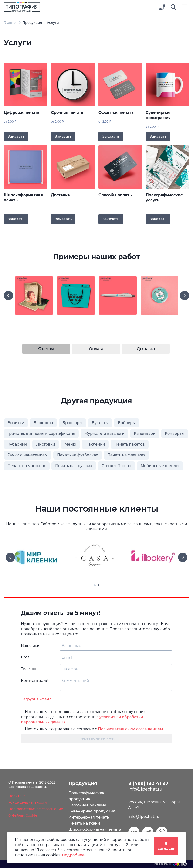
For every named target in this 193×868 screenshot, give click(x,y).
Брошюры (72, 423)
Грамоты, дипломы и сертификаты (41, 434)
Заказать (16, 136)
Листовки (46, 444)
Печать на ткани (84, 823)
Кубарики (17, 444)
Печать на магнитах (27, 466)
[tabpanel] (96, 557)
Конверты (175, 434)
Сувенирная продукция (92, 811)
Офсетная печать (116, 113)
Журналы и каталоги (104, 434)
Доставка (60, 195)
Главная (11, 23)
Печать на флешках (126, 455)
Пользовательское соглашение (36, 809)
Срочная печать (67, 113)
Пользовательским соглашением (130, 729)
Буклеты (100, 423)
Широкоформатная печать (23, 198)
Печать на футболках (78, 455)
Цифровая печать (22, 113)
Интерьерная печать (89, 817)
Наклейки (95, 444)
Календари (145, 434)
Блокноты (43, 423)
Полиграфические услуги (164, 198)
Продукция (32, 23)
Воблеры (127, 423)
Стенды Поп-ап (116, 466)
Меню (70, 444)
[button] (173, 7)
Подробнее (73, 855)
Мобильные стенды (160, 466)
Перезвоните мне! (96, 738)
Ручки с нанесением (28, 455)
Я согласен (167, 846)
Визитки (16, 423)
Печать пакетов (130, 444)
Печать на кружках (74, 466)
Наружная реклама (87, 805)
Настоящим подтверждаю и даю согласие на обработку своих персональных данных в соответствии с (83, 717)
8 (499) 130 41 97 (148, 783)
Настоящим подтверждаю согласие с (92, 729)
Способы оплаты (116, 195)
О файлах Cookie (23, 815)
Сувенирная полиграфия (158, 115)
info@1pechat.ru (144, 817)
